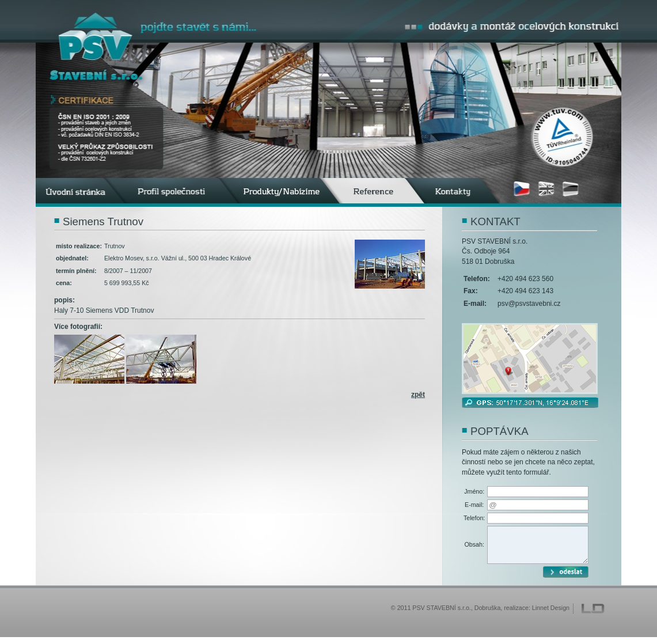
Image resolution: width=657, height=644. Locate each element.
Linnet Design (551, 615)
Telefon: (474, 518)
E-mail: (474, 505)
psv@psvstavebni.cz (529, 304)
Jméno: (474, 491)
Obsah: (474, 548)
